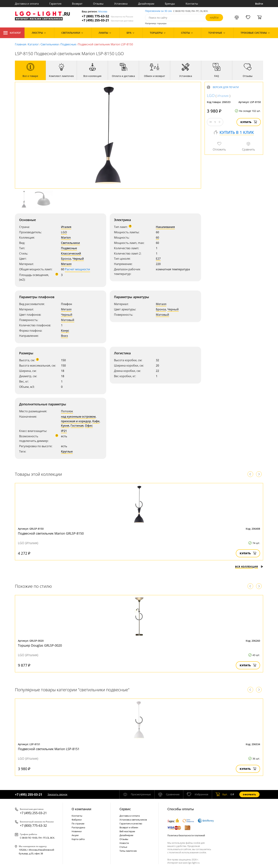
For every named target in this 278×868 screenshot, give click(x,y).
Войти (259, 4)
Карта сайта (78, 839)
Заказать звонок (57, 794)
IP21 (64, 431)
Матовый (68, 320)
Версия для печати (226, 87)
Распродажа (78, 827)
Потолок (67, 411)
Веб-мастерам (127, 831)
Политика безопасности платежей (186, 835)
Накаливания (165, 227)
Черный (78, 259)
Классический (71, 253)
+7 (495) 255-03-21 (108, 20)
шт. (222, 794)
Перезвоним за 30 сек (158, 11)
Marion (66, 238)
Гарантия (55, 4)
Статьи (123, 847)
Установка (121, 4)
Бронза (66, 259)
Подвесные (68, 44)
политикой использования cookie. (188, 852)
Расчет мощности (77, 269)
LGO (64, 232)
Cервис (125, 809)
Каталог (12, 33)
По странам (78, 824)
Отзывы (98, 4)
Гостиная (77, 426)
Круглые (67, 451)
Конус (65, 331)
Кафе (96, 421)
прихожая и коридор (76, 421)
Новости (124, 843)
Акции (75, 835)
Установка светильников (133, 820)
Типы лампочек (128, 851)
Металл (66, 264)
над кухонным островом (78, 417)
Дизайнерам (146, 4)
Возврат (77, 4)
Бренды (170, 4)
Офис (89, 426)
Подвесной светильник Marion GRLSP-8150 (51, 533)
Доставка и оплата (27, 4)
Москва (103, 12)
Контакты (192, 4)
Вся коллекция (249, 567)
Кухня (65, 426)
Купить (249, 122)
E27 (158, 259)
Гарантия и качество (131, 824)
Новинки (77, 831)
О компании (81, 809)
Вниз (64, 336)
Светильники (50, 44)
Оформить (249, 795)
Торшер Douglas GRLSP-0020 (40, 645)
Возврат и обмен (129, 827)
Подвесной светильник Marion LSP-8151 (49, 749)
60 (157, 238)
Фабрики (77, 820)
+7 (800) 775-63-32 (107, 16)
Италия (66, 227)
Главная (20, 44)
